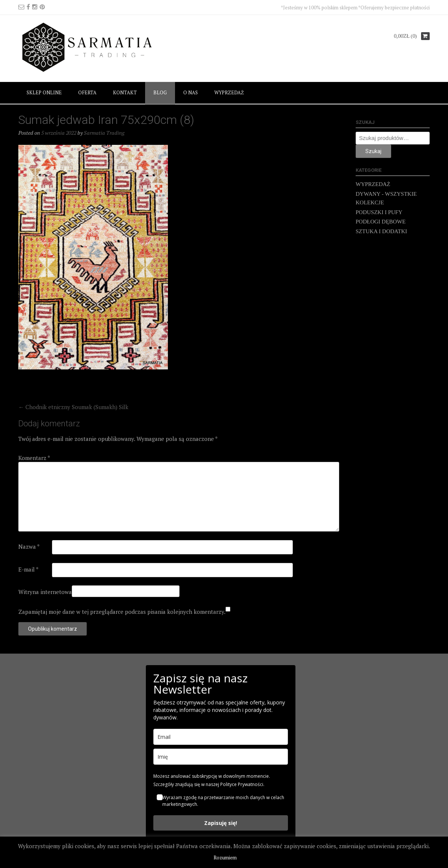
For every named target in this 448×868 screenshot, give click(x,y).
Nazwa (29, 546)
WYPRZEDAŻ (229, 92)
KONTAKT (125, 92)
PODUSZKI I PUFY (379, 212)
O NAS (191, 92)
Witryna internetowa (45, 592)
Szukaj (373, 151)
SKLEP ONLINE (44, 92)
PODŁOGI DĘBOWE (381, 222)
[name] (221, 757)
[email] (221, 737)
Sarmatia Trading (104, 133)
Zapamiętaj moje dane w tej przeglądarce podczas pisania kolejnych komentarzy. (122, 612)
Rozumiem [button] (225, 858)
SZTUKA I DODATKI (381, 231)
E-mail (28, 569)
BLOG (160, 92)
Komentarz (34, 458)
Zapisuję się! (221, 823)
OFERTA (87, 92)
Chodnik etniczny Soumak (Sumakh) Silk (73, 407)
